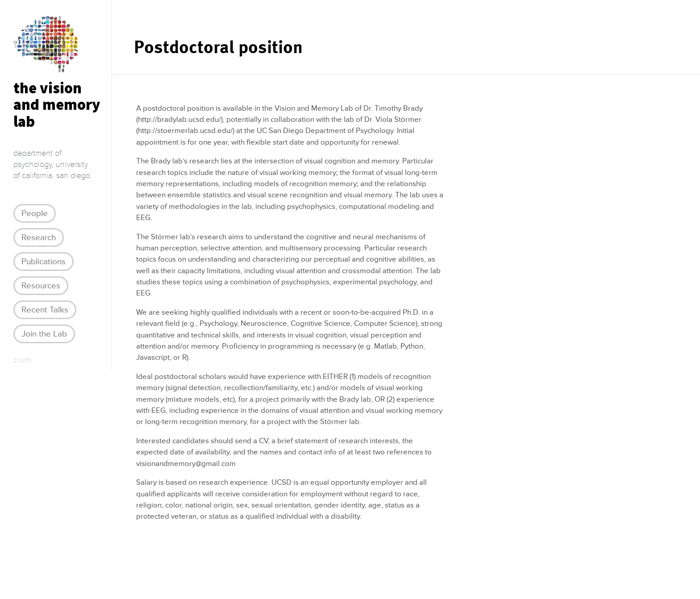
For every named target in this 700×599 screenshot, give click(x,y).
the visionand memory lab (57, 105)
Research (39, 237)
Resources (41, 286)
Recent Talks (45, 310)
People (35, 213)
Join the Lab (44, 334)
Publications (44, 262)
